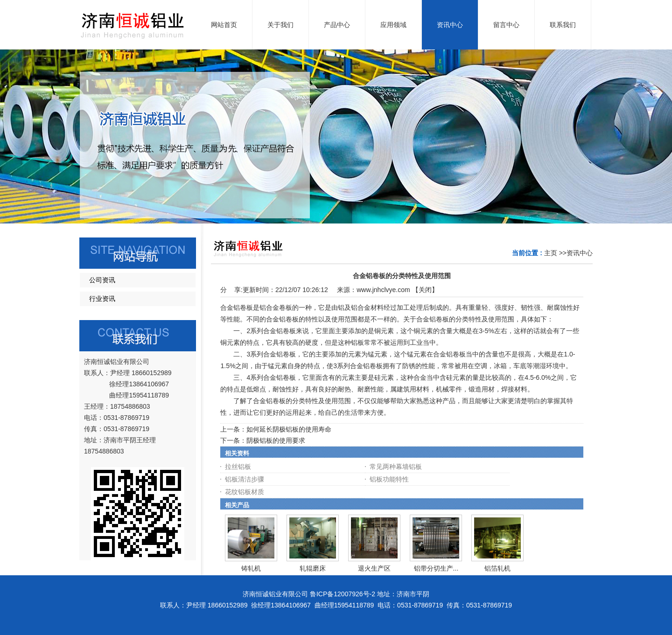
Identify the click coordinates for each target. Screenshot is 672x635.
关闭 (425, 290)
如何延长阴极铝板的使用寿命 (289, 429)
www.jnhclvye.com (383, 290)
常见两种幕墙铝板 (396, 467)
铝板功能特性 (389, 479)
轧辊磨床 (313, 568)
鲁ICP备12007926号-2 (343, 594)
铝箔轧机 (497, 568)
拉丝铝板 (238, 467)
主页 (551, 253)
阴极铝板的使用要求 (276, 440)
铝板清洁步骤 (245, 479)
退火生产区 (374, 568)
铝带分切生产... (436, 568)
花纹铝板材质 (245, 492)
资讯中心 (580, 253)
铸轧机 (251, 568)
